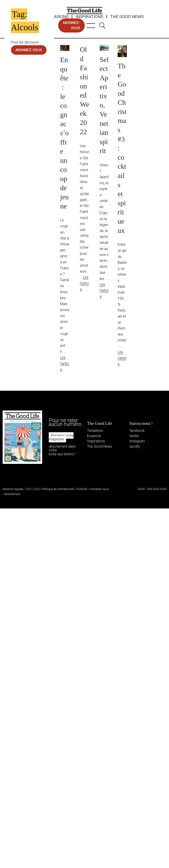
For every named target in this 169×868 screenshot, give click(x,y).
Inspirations (89, 17)
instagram (137, 441)
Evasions (59, 17)
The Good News (127, 17)
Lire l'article (65, 364)
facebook (137, 431)
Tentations (95, 431)
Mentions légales (13, 489)
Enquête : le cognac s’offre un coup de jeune (64, 133)
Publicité (82, 489)
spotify (135, 446)
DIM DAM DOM (157, 489)
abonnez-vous (71, 25)
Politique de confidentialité (58, 489)
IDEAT (141, 489)
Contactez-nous (99, 489)
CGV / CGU (33, 489)
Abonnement (12, 494)
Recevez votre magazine (61, 437)
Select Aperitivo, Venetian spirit (104, 105)
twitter (134, 436)
